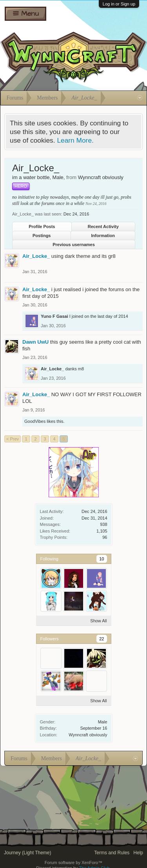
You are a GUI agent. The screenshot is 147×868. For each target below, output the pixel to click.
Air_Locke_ (36, 256)
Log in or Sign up (119, 4)
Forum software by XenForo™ (73, 863)
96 (105, 537)
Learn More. (75, 140)
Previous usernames (74, 245)
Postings (42, 236)
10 (102, 559)
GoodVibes (35, 421)
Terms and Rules (112, 853)
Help (138, 853)
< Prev (13, 439)
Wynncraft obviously (88, 735)
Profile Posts (42, 227)
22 (102, 639)
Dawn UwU (35, 342)
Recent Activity (103, 227)
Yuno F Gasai (54, 316)
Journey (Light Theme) (28, 853)
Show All (98, 621)
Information (103, 236)
